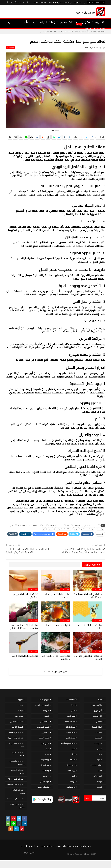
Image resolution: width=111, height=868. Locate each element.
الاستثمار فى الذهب (42, 705)
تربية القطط (72, 771)
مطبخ (63, 22)
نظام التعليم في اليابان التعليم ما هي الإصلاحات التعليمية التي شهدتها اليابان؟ (27, 551)
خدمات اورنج (45, 721)
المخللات (99, 732)
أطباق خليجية (97, 727)
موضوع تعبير (71, 787)
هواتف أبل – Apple (16, 732)
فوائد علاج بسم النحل (88, 529)
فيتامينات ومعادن (43, 787)
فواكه (100, 782)
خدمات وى (45, 732)
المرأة (28, 22)
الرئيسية (98, 22)
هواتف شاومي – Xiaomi (18, 772)
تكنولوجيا (84, 22)
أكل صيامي (98, 716)
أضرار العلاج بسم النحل (92, 525)
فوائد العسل (10, 47)
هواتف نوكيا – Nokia (15, 784)
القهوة (73, 749)
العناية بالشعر (71, 738)
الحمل (73, 711)
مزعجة (50, 529)
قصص (100, 787)
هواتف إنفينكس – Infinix (17, 745)
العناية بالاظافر (70, 727)
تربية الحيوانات (71, 765)
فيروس (76, 529)
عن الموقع (68, 2)
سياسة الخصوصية (40, 2)
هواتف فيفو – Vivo (16, 779)
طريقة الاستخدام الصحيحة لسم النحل (28, 525)
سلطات (99, 754)
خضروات (46, 776)
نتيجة (44, 529)
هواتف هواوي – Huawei (18, 792)
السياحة (73, 760)
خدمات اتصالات (44, 738)
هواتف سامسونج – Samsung (17, 763)
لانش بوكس (97, 776)
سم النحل (51, 525)
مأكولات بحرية (97, 705)
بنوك (48, 749)
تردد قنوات (45, 771)
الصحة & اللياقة (70, 721)
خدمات (73, 22)
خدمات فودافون (43, 727)
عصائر (100, 771)
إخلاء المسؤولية (80, 2)
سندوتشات (98, 743)
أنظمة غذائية (71, 700)
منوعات (53, 22)
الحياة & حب (40, 22)
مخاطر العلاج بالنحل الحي (63, 529)
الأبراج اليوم (45, 743)
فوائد (13, 525)
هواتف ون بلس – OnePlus (18, 806)
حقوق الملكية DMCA (55, 2)
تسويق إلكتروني (17, 727)
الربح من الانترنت (44, 700)
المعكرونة (98, 738)
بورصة (47, 754)
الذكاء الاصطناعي (16, 721)
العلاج (69, 525)
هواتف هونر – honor (15, 799)
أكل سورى (98, 711)
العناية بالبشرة (71, 732)
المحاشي (99, 721)
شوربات (99, 760)
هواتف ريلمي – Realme (18, 754)
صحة (44, 525)
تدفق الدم (60, 525)
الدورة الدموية (78, 525)
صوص (100, 749)
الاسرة (73, 705)
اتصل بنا (24, 846)
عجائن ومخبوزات (96, 765)
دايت (74, 776)
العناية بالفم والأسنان (68, 743)
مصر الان (27, 853)
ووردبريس (19, 716)
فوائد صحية (101, 529)
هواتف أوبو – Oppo (15, 738)
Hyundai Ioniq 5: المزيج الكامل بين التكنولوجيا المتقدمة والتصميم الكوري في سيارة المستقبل (84, 551)
